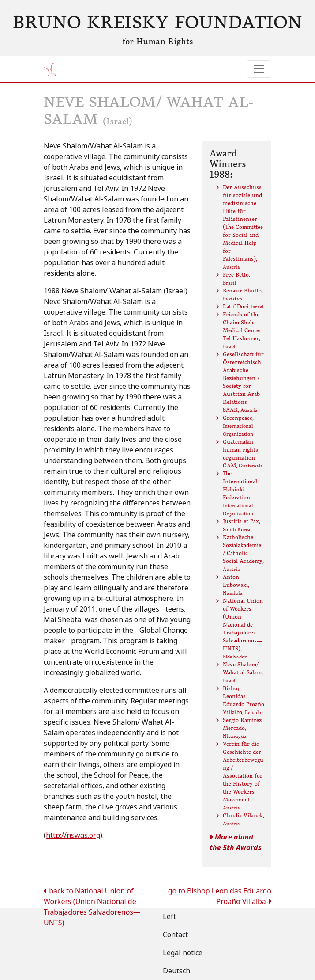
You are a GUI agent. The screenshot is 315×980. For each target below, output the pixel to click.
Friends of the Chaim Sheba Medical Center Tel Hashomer (242, 330)
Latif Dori (243, 306)
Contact (175, 935)
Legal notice (183, 953)
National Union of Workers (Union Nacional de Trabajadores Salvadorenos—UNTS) (243, 629)
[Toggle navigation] (259, 69)
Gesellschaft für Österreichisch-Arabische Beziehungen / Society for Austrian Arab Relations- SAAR (243, 382)
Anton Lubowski (236, 585)
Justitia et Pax (242, 525)
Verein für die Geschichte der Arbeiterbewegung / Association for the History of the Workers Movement (243, 776)
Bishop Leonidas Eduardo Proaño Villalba (244, 700)
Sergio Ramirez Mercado (242, 728)
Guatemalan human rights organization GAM (243, 454)
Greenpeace (238, 426)
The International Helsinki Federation (240, 493)
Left (169, 917)
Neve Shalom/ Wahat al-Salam (243, 672)
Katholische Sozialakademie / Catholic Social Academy (243, 553)
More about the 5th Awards (236, 842)
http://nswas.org (73, 835)
